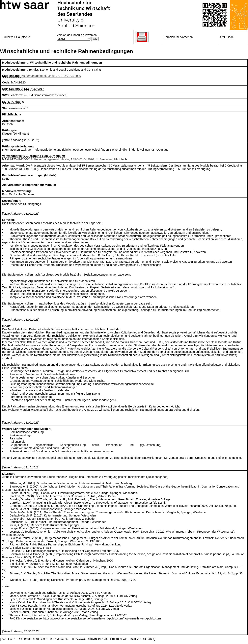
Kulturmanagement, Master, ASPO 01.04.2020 (51, 76)
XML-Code (227, 37)
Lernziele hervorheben (178, 37)
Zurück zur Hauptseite (16, 37)
